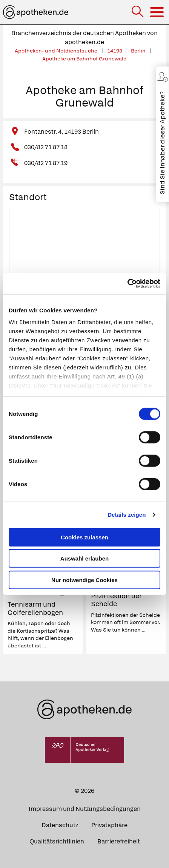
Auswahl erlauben (84, 558)
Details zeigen (127, 515)
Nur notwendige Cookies (84, 580)
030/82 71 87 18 (46, 147)
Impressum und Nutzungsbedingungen (85, 809)
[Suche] (138, 12)
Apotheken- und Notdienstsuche (57, 51)
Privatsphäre (109, 825)
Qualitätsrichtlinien (57, 841)
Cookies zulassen (84, 537)
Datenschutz (60, 825)
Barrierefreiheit (119, 841)
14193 (115, 51)
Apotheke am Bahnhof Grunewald (84, 59)
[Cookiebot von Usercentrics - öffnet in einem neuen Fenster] (127, 284)
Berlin (139, 51)
